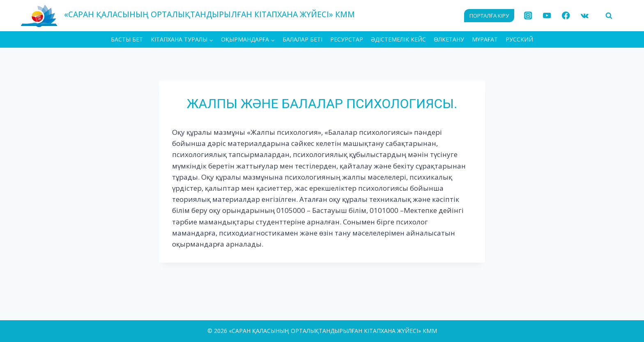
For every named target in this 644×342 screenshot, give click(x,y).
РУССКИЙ (519, 39)
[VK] (585, 16)
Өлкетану (449, 39)
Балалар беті (302, 39)
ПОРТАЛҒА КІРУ (489, 16)
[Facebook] (566, 16)
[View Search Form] (609, 16)
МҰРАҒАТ (485, 39)
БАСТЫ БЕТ (127, 39)
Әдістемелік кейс (398, 39)
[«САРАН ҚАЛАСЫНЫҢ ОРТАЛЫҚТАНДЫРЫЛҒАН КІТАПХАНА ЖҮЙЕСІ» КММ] (188, 15)
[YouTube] (547, 16)
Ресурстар (347, 39)
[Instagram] (528, 16)
